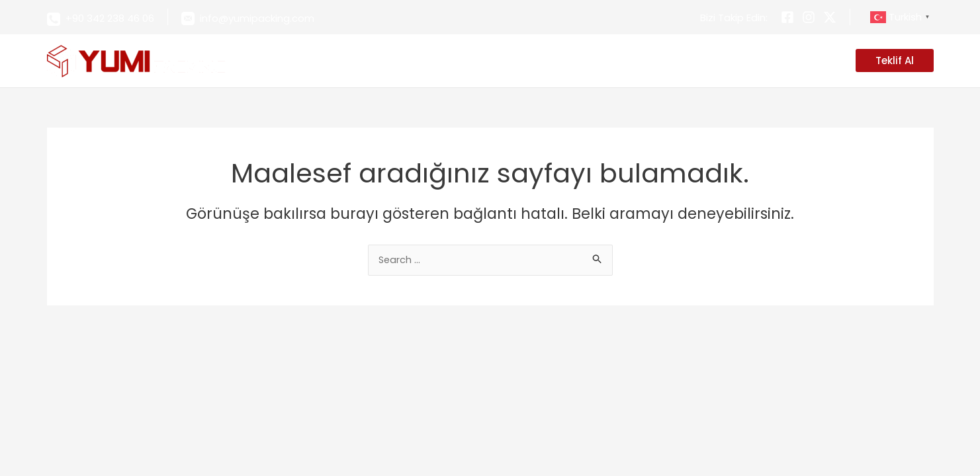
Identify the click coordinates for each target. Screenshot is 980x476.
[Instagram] (809, 17)
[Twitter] (830, 17)
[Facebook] (787, 17)
